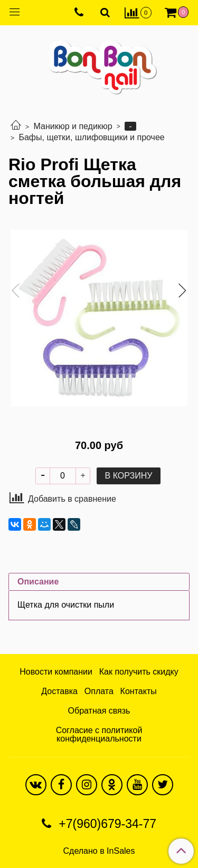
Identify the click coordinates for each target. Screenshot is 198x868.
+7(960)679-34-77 (106, 824)
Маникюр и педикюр (73, 126)
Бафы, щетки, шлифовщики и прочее (91, 137)
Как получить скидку (139, 672)
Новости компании (56, 672)
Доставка (59, 691)
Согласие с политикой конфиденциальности (99, 734)
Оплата (99, 691)
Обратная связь (99, 711)
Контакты (139, 691)
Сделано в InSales (99, 851)
